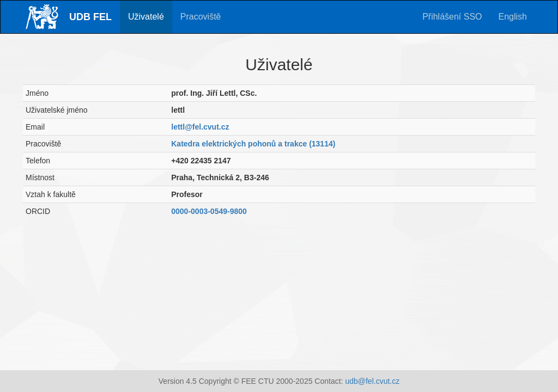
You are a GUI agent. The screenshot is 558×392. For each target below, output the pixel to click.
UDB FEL (90, 17)
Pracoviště (201, 17)
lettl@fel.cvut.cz (200, 127)
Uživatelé (146, 17)
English (513, 17)
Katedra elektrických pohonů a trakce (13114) (253, 144)
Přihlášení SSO (452, 17)
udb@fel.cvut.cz (372, 381)
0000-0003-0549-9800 (209, 211)
